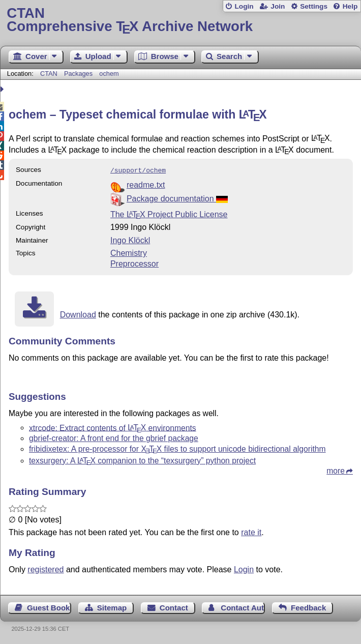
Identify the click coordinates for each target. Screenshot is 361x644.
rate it (251, 531)
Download (78, 314)
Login (244, 6)
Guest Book (48, 607)
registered (46, 568)
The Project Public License (169, 213)
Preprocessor (134, 263)
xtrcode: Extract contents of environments (113, 427)
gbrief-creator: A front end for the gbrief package (114, 437)
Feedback (308, 607)
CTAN (49, 74)
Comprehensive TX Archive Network (180, 20)
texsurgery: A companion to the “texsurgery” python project (142, 460)
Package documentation (177, 198)
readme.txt (146, 184)
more (336, 470)
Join (278, 6)
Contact (174, 607)
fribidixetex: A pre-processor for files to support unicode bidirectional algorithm (177, 448)
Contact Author (243, 607)
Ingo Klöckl (130, 239)
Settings (314, 6)
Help (350, 6)
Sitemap (112, 607)
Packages (79, 74)
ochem (109, 74)
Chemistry (129, 252)
